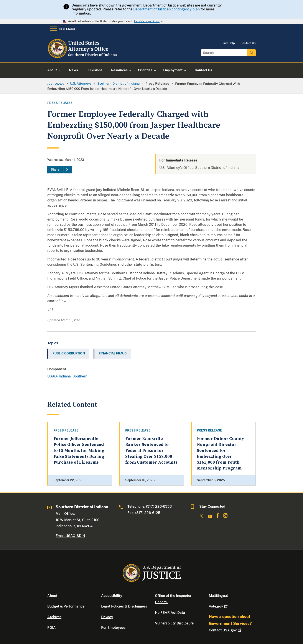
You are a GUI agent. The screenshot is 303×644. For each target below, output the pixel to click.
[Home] (83, 57)
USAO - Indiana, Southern (67, 376)
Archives (54, 617)
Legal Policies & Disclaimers (124, 606)
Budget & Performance (66, 606)
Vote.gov (219, 606)
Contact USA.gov (226, 630)
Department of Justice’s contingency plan (166, 9)
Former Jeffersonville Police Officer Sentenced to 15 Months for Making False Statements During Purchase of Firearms (79, 451)
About (52, 596)
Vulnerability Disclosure (174, 623)
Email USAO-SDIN (70, 536)
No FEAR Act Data (170, 613)
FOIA (52, 628)
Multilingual (218, 596)
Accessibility (112, 596)
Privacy (107, 617)
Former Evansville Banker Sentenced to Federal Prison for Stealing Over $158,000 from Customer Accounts (151, 451)
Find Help (228, 43)
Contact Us (248, 43)
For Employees (113, 628)
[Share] (59, 170)
